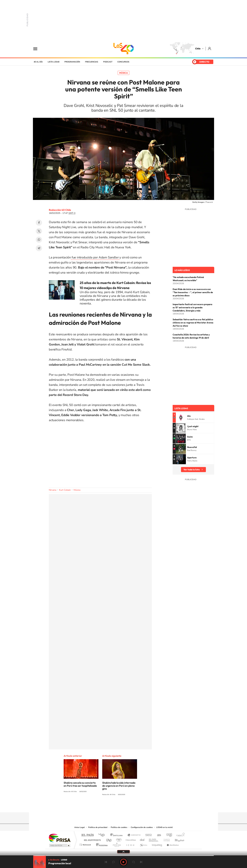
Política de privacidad (98, 827)
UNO (109, 839)
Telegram (39, 248)
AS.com (158, 835)
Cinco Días (130, 839)
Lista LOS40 (54, 62)
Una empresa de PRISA (60, 838)
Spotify (136, 806)
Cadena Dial (142, 839)
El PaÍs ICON (130, 844)
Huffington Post (92, 839)
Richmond (86, 844)
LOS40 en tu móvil (164, 827)
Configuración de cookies (142, 827)
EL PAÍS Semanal (154, 839)
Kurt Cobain (65, 490)
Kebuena (177, 839)
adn (168, 835)
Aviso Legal (80, 827)
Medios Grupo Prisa (59, 845)
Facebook (39, 223)
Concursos (123, 62)
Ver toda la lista (192, 470)
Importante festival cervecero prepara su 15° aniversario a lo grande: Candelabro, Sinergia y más (192, 307)
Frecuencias (92, 62)
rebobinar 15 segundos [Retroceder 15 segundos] (113, 862)
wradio (118, 839)
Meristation (172, 844)
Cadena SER (148, 835)
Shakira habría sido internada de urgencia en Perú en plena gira (119, 786)
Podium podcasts (117, 844)
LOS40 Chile (123, 49)
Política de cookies (119, 827)
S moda (143, 844)
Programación (72, 62)
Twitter (39, 231)
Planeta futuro (165, 839)
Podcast (108, 62)
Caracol (180, 835)
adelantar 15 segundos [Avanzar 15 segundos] (134, 862)
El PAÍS (88, 835)
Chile (198, 49)
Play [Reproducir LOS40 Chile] (123, 862)
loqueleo (157, 844)
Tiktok (105, 806)
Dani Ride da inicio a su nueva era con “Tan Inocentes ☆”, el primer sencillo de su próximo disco (193, 292)
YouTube (117, 806)
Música (123, 73)
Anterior (106, 862)
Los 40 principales (103, 835)
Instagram (111, 806)
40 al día (38, 62)
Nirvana (53, 490)
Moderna (101, 844)
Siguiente (141, 862)
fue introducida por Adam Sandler (95, 257)
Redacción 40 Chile (60, 210)
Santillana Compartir (134, 835)
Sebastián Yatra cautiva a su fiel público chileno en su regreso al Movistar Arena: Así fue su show (193, 323)
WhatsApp (39, 240)
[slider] (123, 856)
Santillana (117, 835)
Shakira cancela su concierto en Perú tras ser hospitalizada (80, 784)
